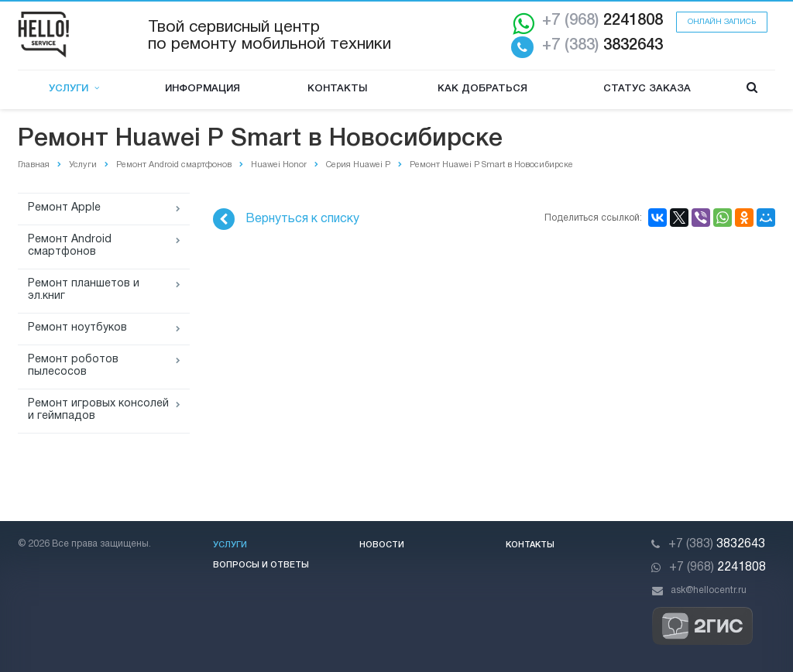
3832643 (602, 46)
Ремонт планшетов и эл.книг (84, 290)
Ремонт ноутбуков (77, 328)
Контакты (337, 89)
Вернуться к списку (286, 219)
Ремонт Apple (64, 208)
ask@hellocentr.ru (709, 590)
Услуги (74, 89)
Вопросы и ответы (261, 565)
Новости (382, 545)
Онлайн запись (722, 22)
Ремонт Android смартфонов (70, 246)
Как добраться (482, 89)
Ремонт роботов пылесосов (73, 366)
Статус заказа (647, 89)
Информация (203, 89)
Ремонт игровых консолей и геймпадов (98, 410)
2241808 (602, 21)
